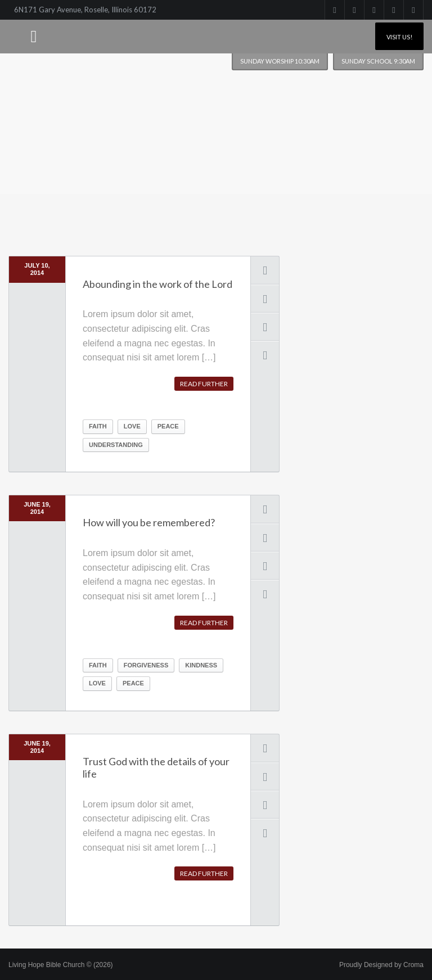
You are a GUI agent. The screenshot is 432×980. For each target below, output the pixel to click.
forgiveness (146, 665)
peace (168, 426)
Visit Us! (399, 37)
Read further (204, 384)
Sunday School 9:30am (378, 61)
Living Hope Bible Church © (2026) (61, 965)
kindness (201, 665)
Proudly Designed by (381, 965)
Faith (98, 426)
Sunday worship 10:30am (280, 61)
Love (132, 426)
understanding (116, 445)
